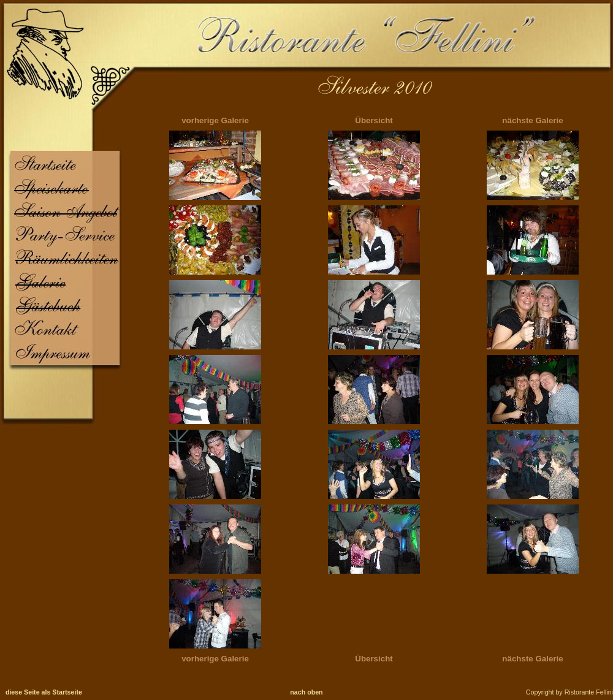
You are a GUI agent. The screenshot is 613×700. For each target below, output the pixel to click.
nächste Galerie (532, 120)
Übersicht (374, 120)
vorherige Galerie (215, 120)
